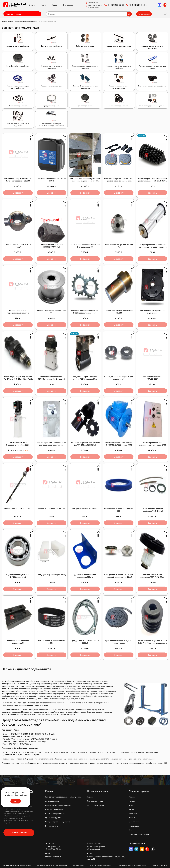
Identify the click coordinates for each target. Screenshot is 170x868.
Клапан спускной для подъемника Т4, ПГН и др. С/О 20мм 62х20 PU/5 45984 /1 (18, 379)
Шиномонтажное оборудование (58, 805)
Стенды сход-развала (54, 809)
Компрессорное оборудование (58, 822)
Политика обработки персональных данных (17, 865)
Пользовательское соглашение (100, 865)
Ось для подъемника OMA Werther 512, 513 (119, 312)
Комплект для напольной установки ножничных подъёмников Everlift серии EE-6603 (85, 181)
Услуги (44, 5)
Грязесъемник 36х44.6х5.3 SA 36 (52, 509)
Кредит (132, 818)
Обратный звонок (19, 833)
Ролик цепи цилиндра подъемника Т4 (119, 246)
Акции (55, 5)
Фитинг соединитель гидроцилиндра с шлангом (18, 312)
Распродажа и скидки (96, 805)
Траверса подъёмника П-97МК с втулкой (18, 246)
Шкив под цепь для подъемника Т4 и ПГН (51, 312)
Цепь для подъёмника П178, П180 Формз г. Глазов (119, 642)
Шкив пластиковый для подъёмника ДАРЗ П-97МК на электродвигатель (152, 642)
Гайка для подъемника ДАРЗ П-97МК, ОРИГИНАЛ (52, 246)
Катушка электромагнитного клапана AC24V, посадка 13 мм (85, 378)
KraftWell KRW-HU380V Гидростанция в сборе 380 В (18, 444)
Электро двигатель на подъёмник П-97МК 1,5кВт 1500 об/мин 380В (119, 444)
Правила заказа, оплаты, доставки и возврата (132, 865)
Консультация (144, 14)
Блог (131, 830)
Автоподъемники (52, 801)
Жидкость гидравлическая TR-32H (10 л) (52, 180)
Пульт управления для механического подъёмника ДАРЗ (152, 444)
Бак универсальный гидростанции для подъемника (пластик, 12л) (52, 444)
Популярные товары (95, 801)
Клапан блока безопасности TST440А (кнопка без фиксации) (51, 378)
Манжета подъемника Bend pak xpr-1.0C (119, 510)
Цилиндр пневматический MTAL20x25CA (152, 378)
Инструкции (134, 826)
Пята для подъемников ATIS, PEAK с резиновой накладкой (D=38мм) (119, 576)
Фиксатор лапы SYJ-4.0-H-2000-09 (18, 509)
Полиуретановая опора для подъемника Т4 (18, 642)
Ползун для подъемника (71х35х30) (52, 575)
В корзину (18, 193)
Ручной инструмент (53, 818)
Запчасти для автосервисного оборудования (63, 797)
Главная (132, 797)
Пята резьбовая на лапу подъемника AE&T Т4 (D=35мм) (152, 576)
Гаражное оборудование (55, 814)
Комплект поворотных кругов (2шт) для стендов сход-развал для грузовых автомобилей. (119, 181)
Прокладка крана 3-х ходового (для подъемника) (119, 378)
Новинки (91, 797)
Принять (16, 801)
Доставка (133, 814)
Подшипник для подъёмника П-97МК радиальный (18, 576)
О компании (68, 5)
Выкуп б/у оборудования (139, 834)
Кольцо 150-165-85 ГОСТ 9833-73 (85, 509)
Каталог (32, 5)
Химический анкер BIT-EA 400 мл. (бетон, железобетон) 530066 (18, 180)
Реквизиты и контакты (160, 865)
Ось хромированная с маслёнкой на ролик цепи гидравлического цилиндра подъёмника (152, 247)
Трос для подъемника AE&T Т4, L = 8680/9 (85, 642)
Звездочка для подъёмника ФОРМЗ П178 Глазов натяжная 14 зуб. (85, 312)
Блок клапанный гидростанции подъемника (152, 312)
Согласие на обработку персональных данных (52, 865)
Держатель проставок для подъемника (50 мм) (85, 576)
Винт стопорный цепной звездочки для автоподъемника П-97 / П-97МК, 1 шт (152, 181)
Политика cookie (79, 865)
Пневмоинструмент (53, 826)
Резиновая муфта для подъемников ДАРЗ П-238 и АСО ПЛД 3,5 (85, 444)
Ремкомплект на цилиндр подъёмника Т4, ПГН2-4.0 (152, 510)
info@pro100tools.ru (53, 857)
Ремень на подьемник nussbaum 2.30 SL (51, 642)
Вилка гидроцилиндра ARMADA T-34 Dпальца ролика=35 (85, 246)
